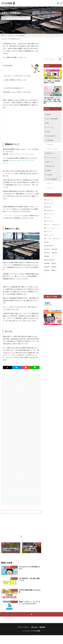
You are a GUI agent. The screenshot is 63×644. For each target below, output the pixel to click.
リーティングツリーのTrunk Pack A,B (14, 215)
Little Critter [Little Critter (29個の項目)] (48, 206)
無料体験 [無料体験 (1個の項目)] (48, 262)
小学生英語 (24, 17)
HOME (4, 35)
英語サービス (50, 161)
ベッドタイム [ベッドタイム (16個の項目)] (49, 238)
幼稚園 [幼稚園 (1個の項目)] (47, 255)
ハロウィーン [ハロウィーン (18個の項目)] (57, 223)
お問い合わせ (34, 627)
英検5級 (5, 19)
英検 (48, 123)
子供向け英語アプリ (52, 136)
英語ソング (51, 182)
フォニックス (50, 127)
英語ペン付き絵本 (53, 148)
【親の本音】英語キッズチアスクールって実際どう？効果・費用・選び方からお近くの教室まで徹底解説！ (52, 100)
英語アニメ (51, 187)
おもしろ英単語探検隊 (52, 119)
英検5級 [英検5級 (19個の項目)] (48, 269)
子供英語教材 (50, 140)
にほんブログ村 (48, 304)
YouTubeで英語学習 (52, 178)
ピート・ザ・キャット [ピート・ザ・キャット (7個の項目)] (51, 227)
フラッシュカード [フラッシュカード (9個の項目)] (50, 234)
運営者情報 (42, 627)
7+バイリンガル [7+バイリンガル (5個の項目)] (49, 202)
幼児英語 (49, 170)
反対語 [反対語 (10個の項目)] (47, 241)
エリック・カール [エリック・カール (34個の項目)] (50, 213)
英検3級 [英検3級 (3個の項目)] (48, 266)
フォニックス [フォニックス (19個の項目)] (49, 231)
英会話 (48, 131)
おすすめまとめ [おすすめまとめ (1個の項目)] (49, 209)
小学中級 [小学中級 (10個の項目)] (48, 248)
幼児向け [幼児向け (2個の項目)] (48, 252)
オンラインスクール (52, 157)
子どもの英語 (36, 631)
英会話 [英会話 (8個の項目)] (55, 262)
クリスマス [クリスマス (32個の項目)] (48, 216)
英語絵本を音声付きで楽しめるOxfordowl (22, 154)
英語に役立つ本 (50, 165)
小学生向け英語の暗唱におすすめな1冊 (30, 591)
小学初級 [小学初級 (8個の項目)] (55, 248)
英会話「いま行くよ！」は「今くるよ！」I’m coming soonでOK (29, 603)
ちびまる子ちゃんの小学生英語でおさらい (29, 568)
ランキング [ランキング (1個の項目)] (58, 238)
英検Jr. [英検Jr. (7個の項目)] (54, 269)
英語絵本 (49, 114)
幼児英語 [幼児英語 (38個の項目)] (55, 252)
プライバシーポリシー (24, 627)
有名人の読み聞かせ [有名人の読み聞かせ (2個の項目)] (50, 259)
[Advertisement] (21, 126)
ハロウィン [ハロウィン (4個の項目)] (48, 223)
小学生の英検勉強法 (20, 35)
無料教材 (50, 144)
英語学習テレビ (50, 153)
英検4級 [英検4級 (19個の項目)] (55, 266)
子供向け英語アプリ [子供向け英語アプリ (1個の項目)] (50, 245)
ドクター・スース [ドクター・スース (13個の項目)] (50, 220)
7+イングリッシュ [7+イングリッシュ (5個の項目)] (50, 199)
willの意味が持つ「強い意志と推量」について (30, 579)
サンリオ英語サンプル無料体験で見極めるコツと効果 (52, 82)
